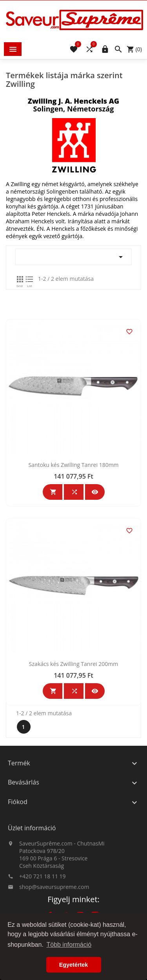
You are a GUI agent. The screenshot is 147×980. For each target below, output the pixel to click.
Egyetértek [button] (74, 965)
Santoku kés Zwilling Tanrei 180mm (73, 534)
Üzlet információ (32, 853)
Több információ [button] (69, 945)
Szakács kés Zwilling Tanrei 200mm (73, 733)
